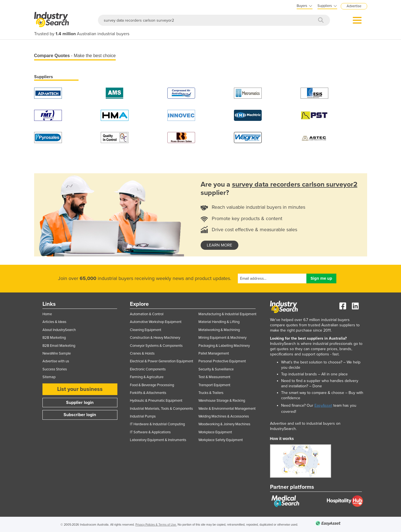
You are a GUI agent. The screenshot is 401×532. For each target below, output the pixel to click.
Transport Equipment (214, 385)
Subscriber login (80, 415)
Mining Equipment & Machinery (222, 338)
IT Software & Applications (150, 432)
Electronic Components (148, 369)
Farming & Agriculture (147, 377)
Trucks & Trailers (211, 393)
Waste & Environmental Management (227, 409)
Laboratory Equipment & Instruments (158, 440)
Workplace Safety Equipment (221, 440)
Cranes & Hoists (142, 353)
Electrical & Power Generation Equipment (162, 361)
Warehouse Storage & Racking (222, 401)
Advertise (354, 6)
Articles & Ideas (54, 322)
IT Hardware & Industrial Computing (157, 424)
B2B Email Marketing (59, 346)
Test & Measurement (214, 377)
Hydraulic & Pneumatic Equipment (156, 401)
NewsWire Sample (57, 353)
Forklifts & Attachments (148, 393)
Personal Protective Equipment (222, 361)
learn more (220, 245)
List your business (80, 389)
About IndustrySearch (59, 330)
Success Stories (55, 369)
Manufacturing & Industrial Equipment (227, 314)
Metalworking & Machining (219, 330)
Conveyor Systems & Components (156, 346)
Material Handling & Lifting (219, 322)
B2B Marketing (54, 338)
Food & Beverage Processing (152, 385)
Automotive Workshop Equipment (156, 322)
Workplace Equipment (215, 432)
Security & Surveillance (216, 369)
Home (47, 314)
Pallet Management (214, 353)
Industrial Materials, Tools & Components (161, 409)
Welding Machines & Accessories (224, 416)
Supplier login (80, 403)
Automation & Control (147, 314)
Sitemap (49, 377)
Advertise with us (56, 361)
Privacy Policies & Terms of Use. (156, 525)
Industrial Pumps (143, 416)
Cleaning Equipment (146, 330)
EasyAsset (323, 405)
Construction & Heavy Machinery (155, 338)
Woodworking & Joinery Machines (224, 424)
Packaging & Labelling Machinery (224, 346)
